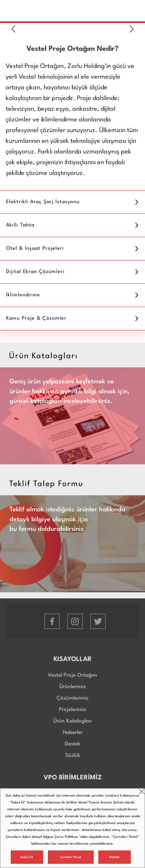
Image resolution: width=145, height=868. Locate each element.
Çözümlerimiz (72, 698)
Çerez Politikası (66, 837)
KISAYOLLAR (73, 659)
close (142, 791)
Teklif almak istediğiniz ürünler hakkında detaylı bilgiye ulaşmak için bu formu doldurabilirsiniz (68, 519)
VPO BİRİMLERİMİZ (73, 778)
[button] (13, 29)
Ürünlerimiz (72, 687)
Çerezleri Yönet (71, 857)
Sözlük (73, 755)
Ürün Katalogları (72, 721)
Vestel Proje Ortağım (72, 675)
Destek (72, 744)
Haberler (73, 732)
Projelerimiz (72, 710)
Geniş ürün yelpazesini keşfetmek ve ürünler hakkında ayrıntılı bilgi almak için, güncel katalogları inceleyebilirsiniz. (69, 391)
